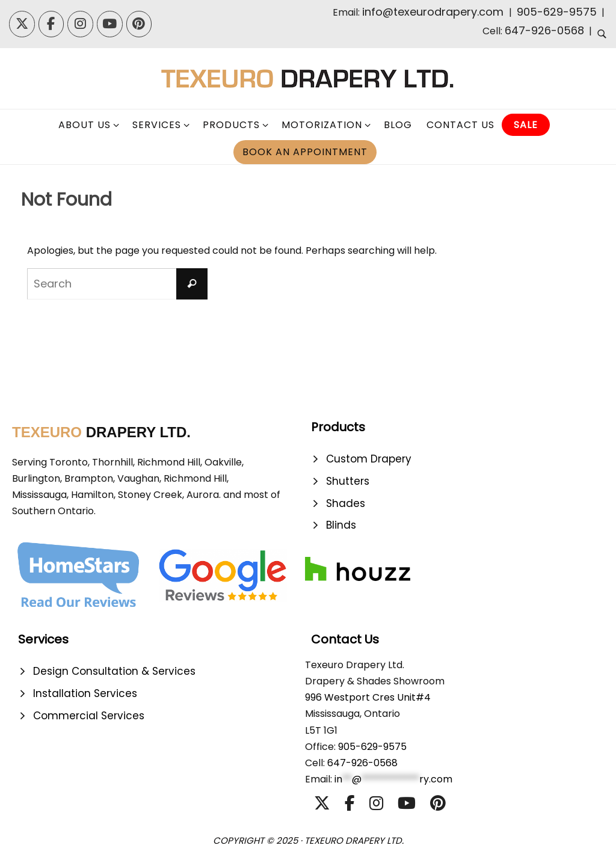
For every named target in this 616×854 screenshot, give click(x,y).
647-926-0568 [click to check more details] (544, 30)
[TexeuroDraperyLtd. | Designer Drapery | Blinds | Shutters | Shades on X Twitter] (22, 24)
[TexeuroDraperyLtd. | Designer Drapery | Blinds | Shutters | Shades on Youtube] (110, 24)
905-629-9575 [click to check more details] (557, 12)
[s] (117, 284)
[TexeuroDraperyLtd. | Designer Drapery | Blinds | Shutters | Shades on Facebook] (51, 24)
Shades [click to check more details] (346, 503)
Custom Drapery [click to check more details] (369, 459)
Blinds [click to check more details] (341, 525)
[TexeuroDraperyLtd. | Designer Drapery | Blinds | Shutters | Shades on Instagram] (80, 24)
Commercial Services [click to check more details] (89, 716)
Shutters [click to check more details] (348, 481)
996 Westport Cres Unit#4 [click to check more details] (368, 697)
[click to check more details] (602, 35)
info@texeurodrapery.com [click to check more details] (434, 12)
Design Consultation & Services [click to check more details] (114, 671)
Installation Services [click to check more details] (85, 693)
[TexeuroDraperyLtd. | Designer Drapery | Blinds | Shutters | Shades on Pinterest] (139, 24)
